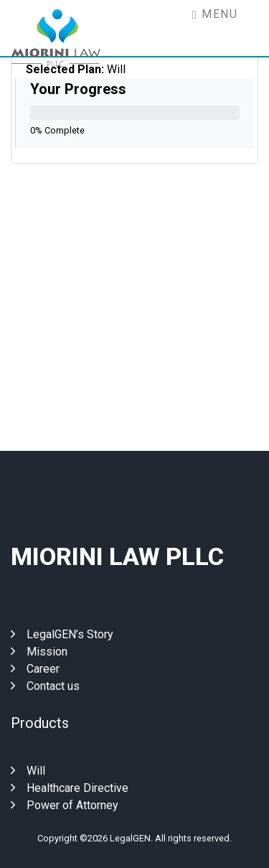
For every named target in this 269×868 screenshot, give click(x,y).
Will (28, 771)
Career (35, 669)
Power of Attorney (65, 805)
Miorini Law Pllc (117, 556)
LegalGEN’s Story (62, 634)
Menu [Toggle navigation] (215, 14)
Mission (39, 652)
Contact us (45, 686)
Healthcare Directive (70, 788)
